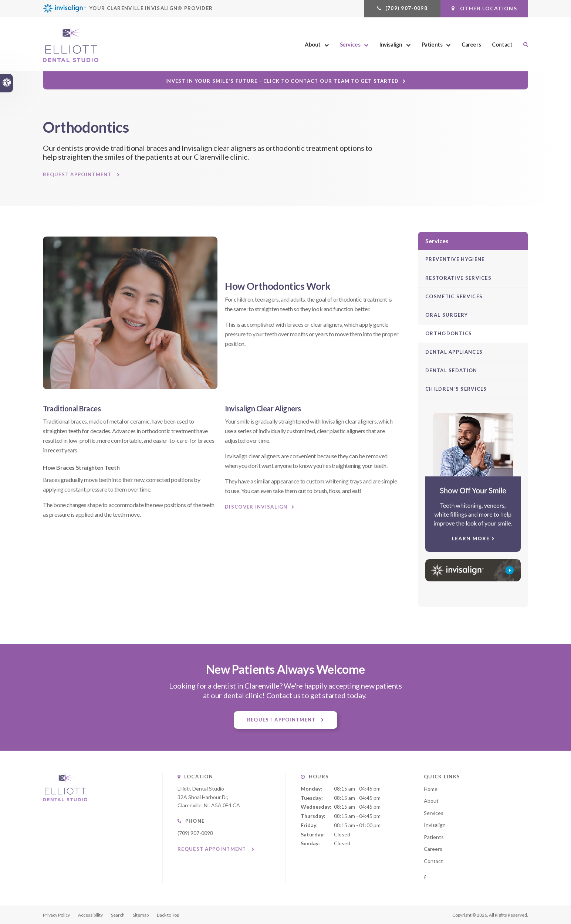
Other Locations (484, 8)
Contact (502, 44)
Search (118, 915)
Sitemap (141, 915)
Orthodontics (449, 333)
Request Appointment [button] (78, 175)
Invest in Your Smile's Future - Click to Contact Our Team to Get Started (282, 81)
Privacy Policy (56, 915)
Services (350, 44)
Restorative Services (458, 278)
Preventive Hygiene (455, 259)
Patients (432, 44)
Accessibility (90, 915)
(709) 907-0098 (406, 8)
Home (431, 789)
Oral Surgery (447, 315)
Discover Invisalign (256, 507)
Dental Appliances (454, 352)
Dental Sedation (451, 370)
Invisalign (391, 44)
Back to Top (168, 915)
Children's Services (456, 389)
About (313, 44)
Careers (471, 44)
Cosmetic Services (454, 296)
